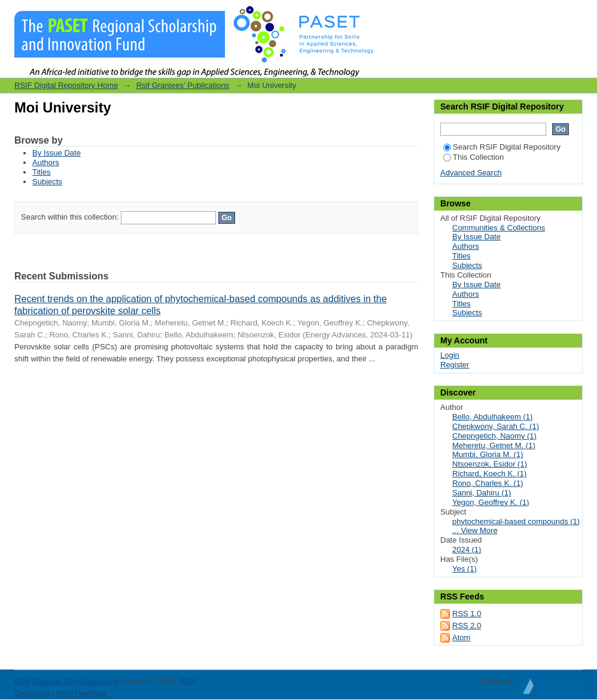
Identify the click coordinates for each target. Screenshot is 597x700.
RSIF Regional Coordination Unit (67, 681)
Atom (461, 637)
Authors (46, 162)
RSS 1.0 (467, 614)
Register (455, 365)
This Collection (473, 157)
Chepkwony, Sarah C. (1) (496, 426)
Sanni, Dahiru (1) (482, 493)
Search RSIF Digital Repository (502, 147)
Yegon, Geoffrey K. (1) (491, 502)
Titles (42, 172)
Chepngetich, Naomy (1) (494, 436)
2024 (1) (467, 550)
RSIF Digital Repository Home (66, 85)
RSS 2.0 (467, 626)
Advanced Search (471, 173)
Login (573, 15)
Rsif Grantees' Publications (183, 85)
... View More (475, 530)
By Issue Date (57, 153)
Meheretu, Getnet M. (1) (494, 445)
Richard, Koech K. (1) (489, 474)
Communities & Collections (499, 228)
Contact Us (32, 693)
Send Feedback (82, 693)
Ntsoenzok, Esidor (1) (490, 464)
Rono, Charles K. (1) (488, 483)
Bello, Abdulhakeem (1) (492, 417)
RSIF (188, 681)
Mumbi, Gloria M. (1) (488, 454)
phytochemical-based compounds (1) (516, 521)
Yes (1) (464, 569)
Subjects (47, 182)
